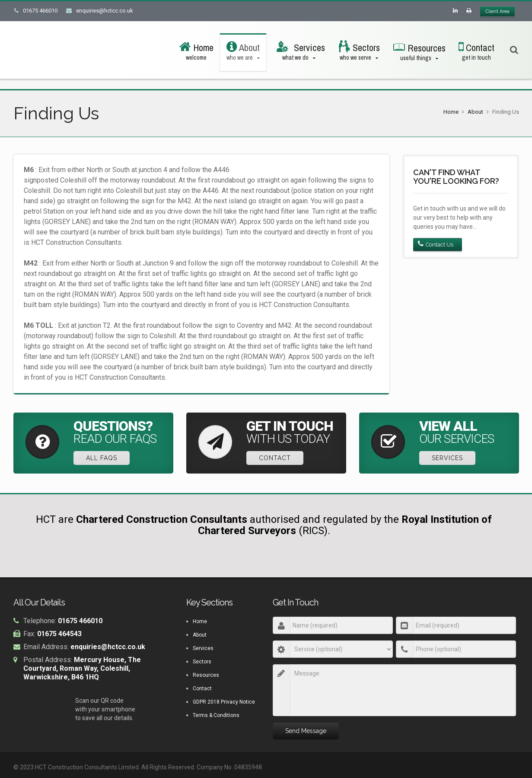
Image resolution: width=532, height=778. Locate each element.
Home (451, 112)
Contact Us (436, 244)
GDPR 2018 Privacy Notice (224, 703)
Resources (206, 676)
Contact (277, 459)
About (475, 112)
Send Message (306, 732)
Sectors (202, 663)
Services (450, 459)
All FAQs (104, 459)
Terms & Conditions (216, 716)
